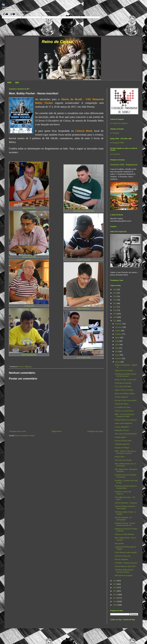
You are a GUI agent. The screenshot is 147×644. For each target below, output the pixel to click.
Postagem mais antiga (95, 431)
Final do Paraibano (121, 559)
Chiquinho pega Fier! (122, 444)
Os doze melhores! (121, 397)
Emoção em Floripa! (122, 448)
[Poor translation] (13, 14)
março (118, 355)
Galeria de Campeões (120, 123)
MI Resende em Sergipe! (124, 575)
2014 (115, 588)
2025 (115, 293)
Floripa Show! (120, 457)
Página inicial (57, 431)
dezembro (119, 324)
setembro (119, 334)
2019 (115, 314)
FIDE (9, 83)
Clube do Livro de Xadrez (124, 370)
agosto (118, 338)
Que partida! (119, 543)
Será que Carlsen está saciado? (126, 400)
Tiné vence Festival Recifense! (126, 434)
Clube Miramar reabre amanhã (126, 552)
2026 (115, 289)
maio (117, 348)
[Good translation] (5, 14)
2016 (115, 581)
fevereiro (119, 358)
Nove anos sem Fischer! (123, 460)
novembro (119, 327)
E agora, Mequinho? (122, 427)
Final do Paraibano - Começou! (126, 503)
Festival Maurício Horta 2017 (125, 566)
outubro (118, 331)
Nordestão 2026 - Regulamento (124, 165)
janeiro (118, 362)
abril (117, 351)
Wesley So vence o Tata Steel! (125, 380)
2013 (115, 591)
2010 (115, 601)
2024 (115, 296)
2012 (115, 595)
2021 (115, 307)
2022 (115, 303)
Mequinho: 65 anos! (122, 430)
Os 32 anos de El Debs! (123, 386)
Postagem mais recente (18, 431)
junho (117, 345)
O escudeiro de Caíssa (123, 407)
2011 (115, 598)
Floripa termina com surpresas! (126, 420)
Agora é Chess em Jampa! (124, 390)
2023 (115, 300)
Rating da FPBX (118, 143)
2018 (115, 317)
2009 (115, 605)
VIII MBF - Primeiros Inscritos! (126, 563)
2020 (115, 310)
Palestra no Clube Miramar (124, 534)
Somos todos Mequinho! (123, 423)
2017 (115, 321)
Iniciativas (116, 154)
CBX (17, 83)
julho (117, 341)
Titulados (116, 133)
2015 (115, 584)
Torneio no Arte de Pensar (124, 411)
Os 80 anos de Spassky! (123, 383)
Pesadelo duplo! (120, 437)
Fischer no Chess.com (123, 556)
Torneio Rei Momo (121, 404)
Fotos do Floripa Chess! (123, 441)
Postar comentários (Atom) (25, 436)
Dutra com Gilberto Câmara (125, 393)
